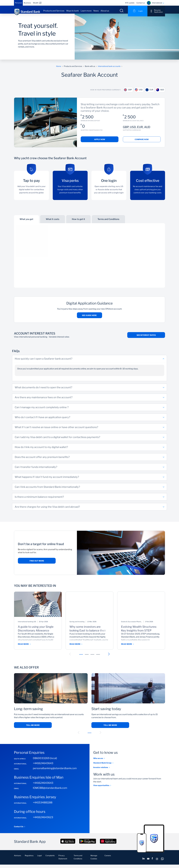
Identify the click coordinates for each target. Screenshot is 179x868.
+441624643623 (43, 821)
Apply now (100, 143)
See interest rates (146, 338)
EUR (150, 93)
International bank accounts (109, 69)
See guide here (89, 319)
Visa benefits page (106, 278)
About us (105, 11)
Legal (39, 859)
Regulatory (29, 859)
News (96, 11)
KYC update (130, 3)
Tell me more (33, 729)
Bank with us (90, 69)
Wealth (36, 3)
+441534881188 (43, 806)
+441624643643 (43, 766)
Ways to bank (73, 11)
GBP (125, 93)
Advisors (17, 859)
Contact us (141, 3)
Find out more (37, 564)
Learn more (86, 11)
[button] (70, 657)
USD (137, 93)
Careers (108, 859)
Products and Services (54, 11)
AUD (162, 93)
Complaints (50, 859)
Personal (18, 3)
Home (59, 69)
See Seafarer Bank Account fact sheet (36, 263)
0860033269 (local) (45, 761)
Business (27, 3)
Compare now (142, 143)
